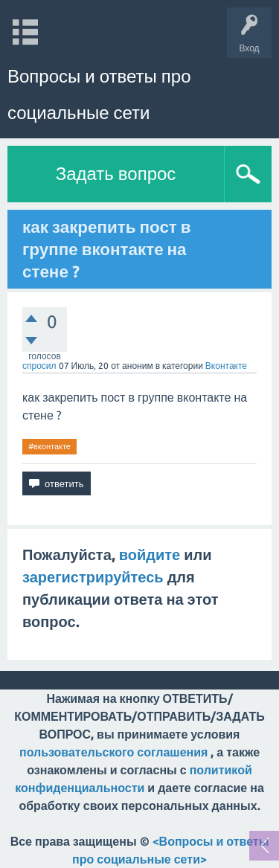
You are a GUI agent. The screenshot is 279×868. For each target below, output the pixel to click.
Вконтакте (226, 366)
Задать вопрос (116, 174)
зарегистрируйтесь (93, 577)
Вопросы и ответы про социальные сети (99, 94)
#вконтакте (49, 446)
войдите (150, 554)
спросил (39, 366)
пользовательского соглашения (113, 752)
